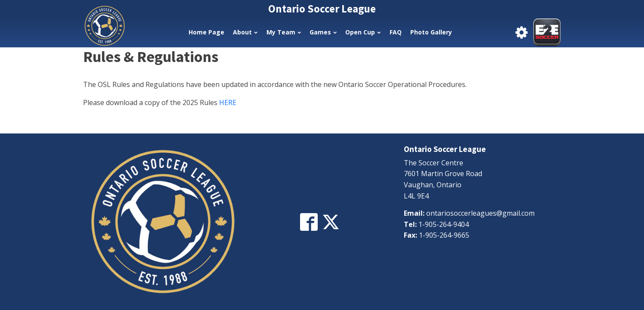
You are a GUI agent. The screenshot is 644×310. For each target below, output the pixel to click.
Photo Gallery (431, 32)
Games (323, 32)
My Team (284, 32)
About (245, 32)
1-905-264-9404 (444, 224)
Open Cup (363, 32)
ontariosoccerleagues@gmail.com (480, 213)
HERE (228, 102)
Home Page (206, 32)
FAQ (396, 32)
